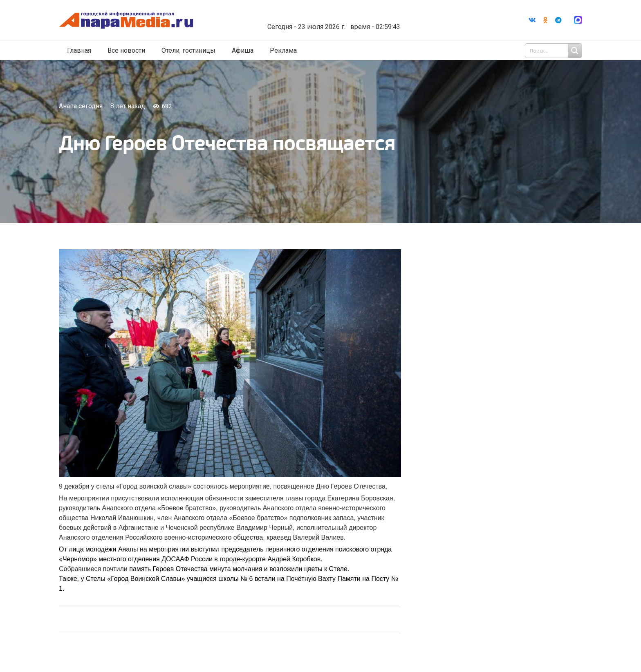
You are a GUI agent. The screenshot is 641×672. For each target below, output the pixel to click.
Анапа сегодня (81, 106)
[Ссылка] (150, 21)
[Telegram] (558, 21)
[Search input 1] (554, 52)
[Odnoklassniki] (545, 21)
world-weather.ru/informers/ (355, 22)
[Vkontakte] (532, 21)
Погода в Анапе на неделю (355, 14)
